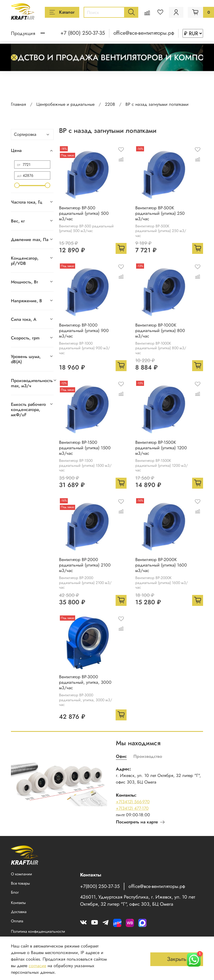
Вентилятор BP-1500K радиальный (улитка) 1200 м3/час (161, 448)
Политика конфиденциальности (38, 931)
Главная (18, 104)
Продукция (23, 33)
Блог (15, 892)
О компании (21, 874)
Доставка (19, 912)
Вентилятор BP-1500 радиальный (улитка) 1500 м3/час (85, 448)
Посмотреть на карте (140, 822)
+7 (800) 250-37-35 (83, 33)
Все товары (20, 883)
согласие (37, 966)
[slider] (17, 185)
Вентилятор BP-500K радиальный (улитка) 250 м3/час (160, 213)
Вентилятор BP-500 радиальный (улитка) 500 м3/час (84, 213)
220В (110, 104)
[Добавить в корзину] (121, 248)
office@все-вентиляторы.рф (144, 33)
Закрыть (177, 959)
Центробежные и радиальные (65, 104)
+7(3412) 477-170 (132, 808)
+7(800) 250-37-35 (100, 886)
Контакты (18, 903)
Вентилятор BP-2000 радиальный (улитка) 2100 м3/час (85, 565)
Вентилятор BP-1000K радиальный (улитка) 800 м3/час (160, 331)
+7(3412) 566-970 (133, 802)
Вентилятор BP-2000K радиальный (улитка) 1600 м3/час (161, 565)
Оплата (17, 921)
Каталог (62, 12)
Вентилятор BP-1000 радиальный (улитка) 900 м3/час (84, 331)
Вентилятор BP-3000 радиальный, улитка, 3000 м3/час (85, 682)
